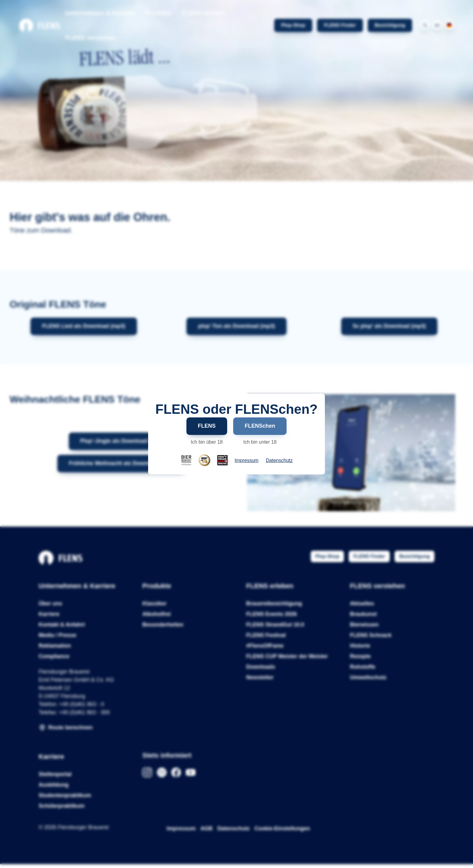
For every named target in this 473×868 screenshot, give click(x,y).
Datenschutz (279, 461)
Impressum (247, 461)
